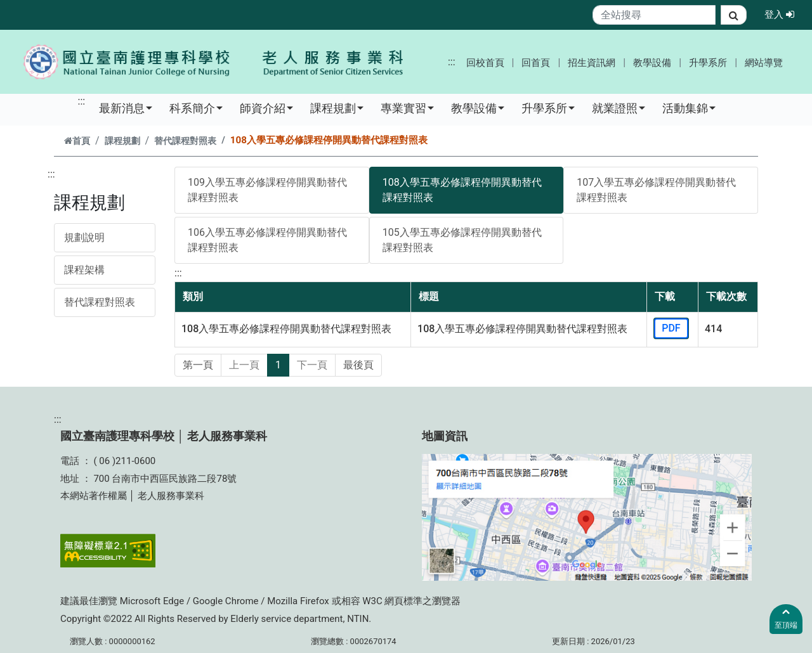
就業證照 (619, 108)
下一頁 (312, 365)
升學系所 (708, 63)
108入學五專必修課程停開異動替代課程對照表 (462, 190)
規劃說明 (84, 237)
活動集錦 (689, 108)
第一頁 (198, 365)
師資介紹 (266, 108)
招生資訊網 (592, 63)
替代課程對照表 (185, 141)
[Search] (654, 15)
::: (452, 62)
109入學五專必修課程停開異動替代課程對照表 (267, 190)
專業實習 (407, 108)
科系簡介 (196, 108)
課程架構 (84, 270)
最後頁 (358, 365)
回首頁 (536, 63)
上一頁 (244, 365)
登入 (783, 14)
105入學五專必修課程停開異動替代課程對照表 (462, 240)
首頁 (77, 141)
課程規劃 (337, 108)
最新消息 (126, 108)
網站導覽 (764, 63)
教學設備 (652, 63)
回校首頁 (485, 63)
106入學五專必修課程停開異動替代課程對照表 (267, 240)
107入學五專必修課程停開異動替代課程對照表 (656, 190)
